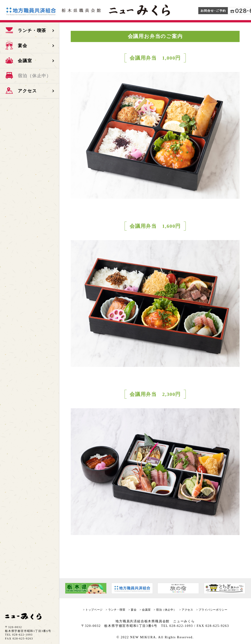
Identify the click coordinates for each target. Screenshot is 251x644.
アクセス (187, 610)
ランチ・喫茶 (117, 610)
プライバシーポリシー (213, 610)
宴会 (134, 610)
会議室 (146, 610)
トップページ (94, 610)
